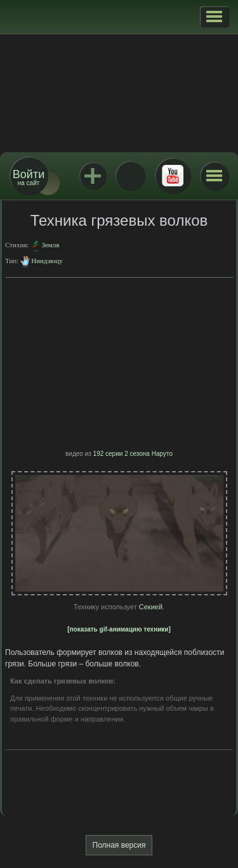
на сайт (29, 177)
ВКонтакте (130, 176)
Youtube (173, 176)
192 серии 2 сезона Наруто (133, 454)
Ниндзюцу (47, 261)
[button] (214, 16)
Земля (50, 245)
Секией (151, 607)
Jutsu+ (93, 176)
